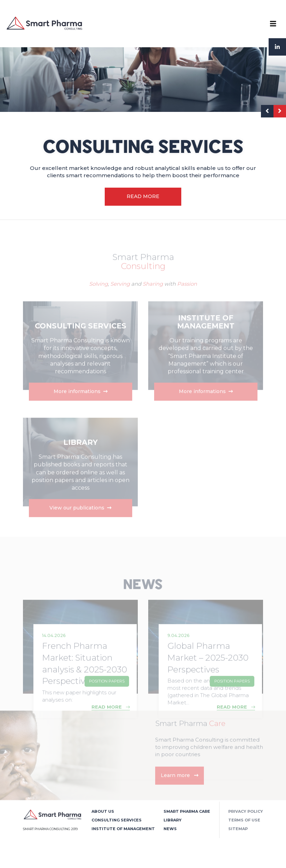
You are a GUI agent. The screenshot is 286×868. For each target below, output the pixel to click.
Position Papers (107, 694)
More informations (80, 404)
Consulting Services (117, 820)
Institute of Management (123, 829)
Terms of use (244, 820)
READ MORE (143, 196)
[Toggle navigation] (273, 24)
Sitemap (238, 829)
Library (173, 820)
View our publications (80, 521)
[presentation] (267, 111)
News (170, 829)
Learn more (180, 788)
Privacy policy (246, 811)
